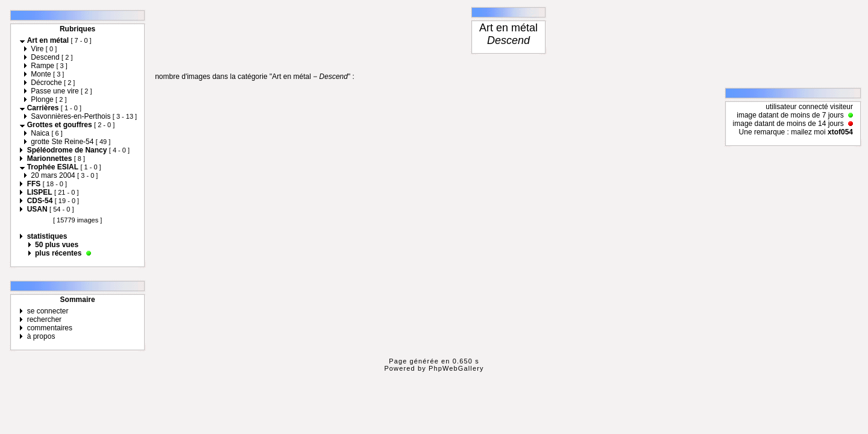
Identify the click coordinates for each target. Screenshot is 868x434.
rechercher (44, 319)
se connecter (48, 311)
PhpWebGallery (456, 368)
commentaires (50, 328)
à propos (41, 336)
